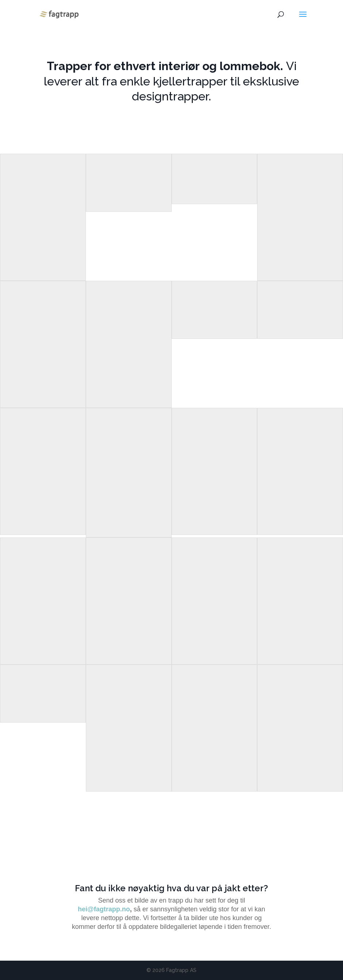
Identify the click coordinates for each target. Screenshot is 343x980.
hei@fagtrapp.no (104, 909)
